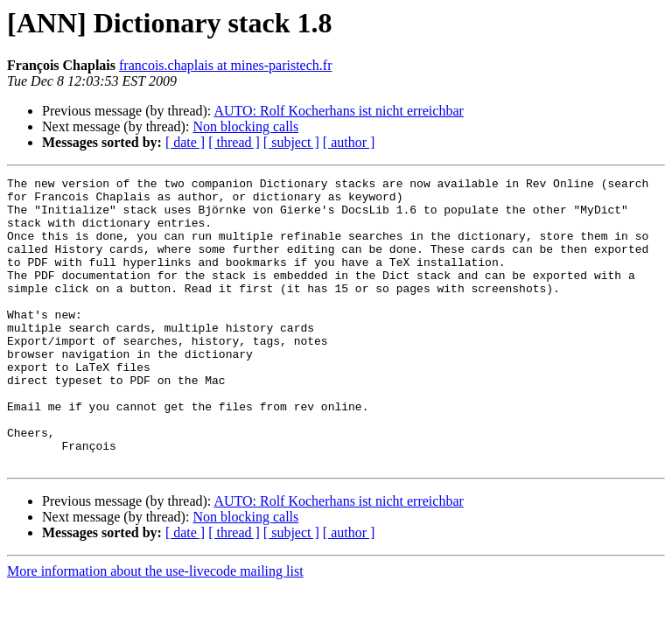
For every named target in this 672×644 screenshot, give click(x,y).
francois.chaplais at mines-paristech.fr (225, 65)
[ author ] (349, 142)
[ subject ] (291, 142)
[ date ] (185, 142)
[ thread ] (234, 142)
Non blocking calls (245, 126)
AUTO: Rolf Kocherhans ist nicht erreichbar (338, 111)
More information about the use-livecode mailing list (155, 629)
